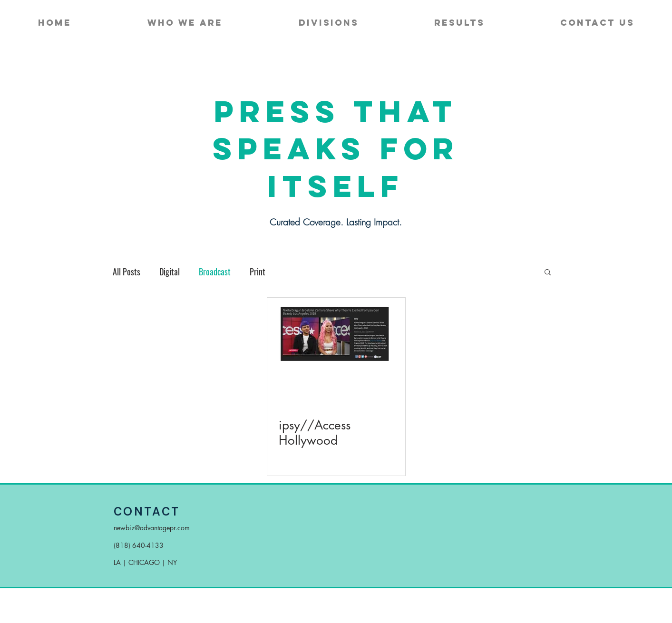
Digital (170, 272)
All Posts (127, 272)
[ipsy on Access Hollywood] (336, 337)
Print (258, 272)
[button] (548, 273)
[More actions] (392, 398)
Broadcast (215, 272)
